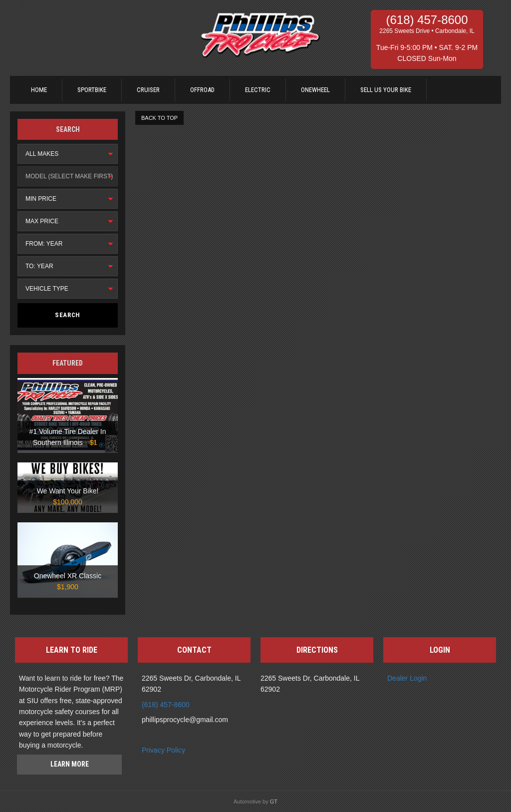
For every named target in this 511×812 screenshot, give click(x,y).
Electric (258, 90)
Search (68, 315)
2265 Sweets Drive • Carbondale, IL (427, 31)
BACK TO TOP (159, 118)
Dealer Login (407, 678)
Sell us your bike (386, 90)
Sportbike (92, 90)
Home (39, 90)
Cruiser (148, 90)
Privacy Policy (163, 750)
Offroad (202, 90)
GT (274, 802)
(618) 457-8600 (427, 20)
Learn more (70, 764)
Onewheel (315, 90)
